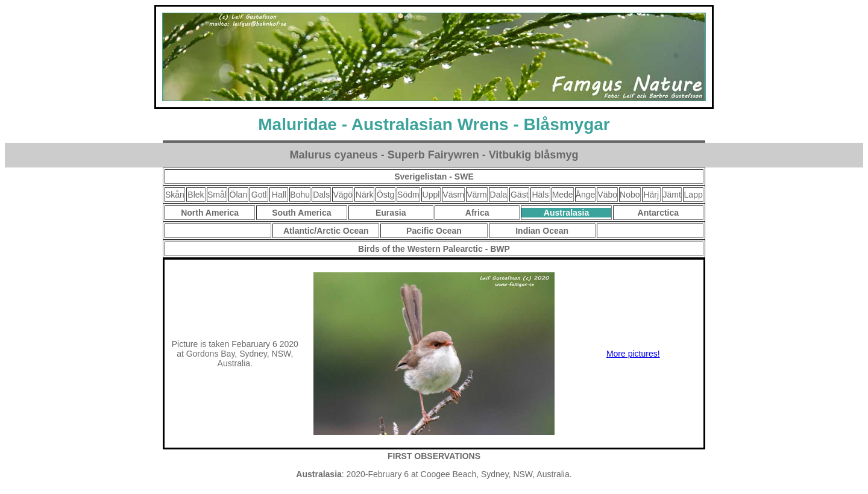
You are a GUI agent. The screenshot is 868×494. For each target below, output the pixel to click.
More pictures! (633, 354)
